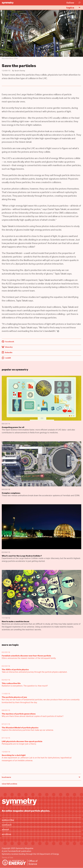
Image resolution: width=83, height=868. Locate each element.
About (5, 829)
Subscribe (8, 820)
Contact (7, 825)
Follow (70, 3)
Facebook (8, 342)
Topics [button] (74, 7)
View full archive (9, 784)
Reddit (6, 358)
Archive (6, 834)
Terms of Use (7, 858)
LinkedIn (7, 352)
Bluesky (7, 347)
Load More (6, 777)
